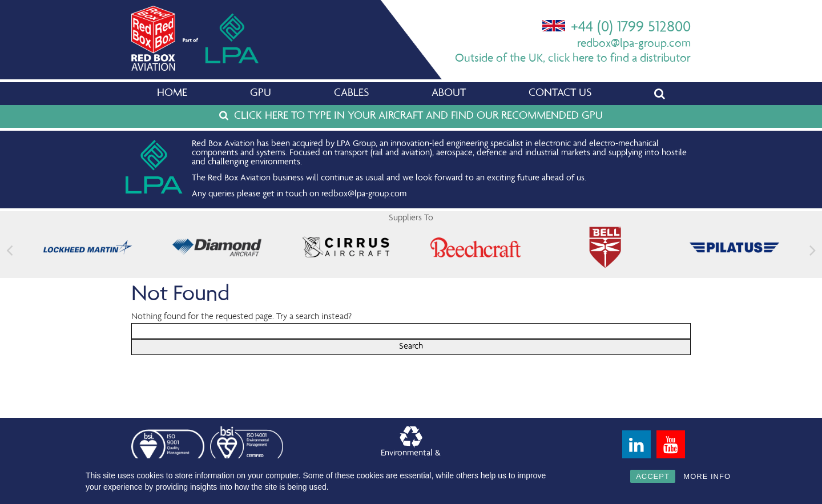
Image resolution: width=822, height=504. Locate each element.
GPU (261, 94)
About (449, 94)
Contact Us (560, 94)
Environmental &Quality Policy (411, 447)
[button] (813, 250)
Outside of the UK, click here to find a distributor (573, 59)
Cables (351, 94)
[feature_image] (88, 248)
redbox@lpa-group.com (634, 44)
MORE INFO (707, 476)
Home (172, 94)
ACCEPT (653, 476)
